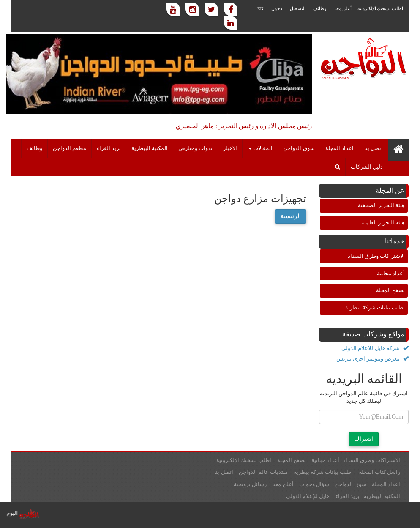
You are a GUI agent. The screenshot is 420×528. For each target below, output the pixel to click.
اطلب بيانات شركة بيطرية (375, 308)
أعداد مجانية (391, 273)
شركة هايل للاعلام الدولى (375, 348)
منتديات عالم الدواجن (263, 472)
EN (260, 8)
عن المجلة (390, 190)
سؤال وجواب (314, 484)
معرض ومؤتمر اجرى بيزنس (372, 359)
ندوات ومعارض (195, 148)
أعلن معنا (343, 8)
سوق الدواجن (299, 148)
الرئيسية (291, 216)
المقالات (260, 148)
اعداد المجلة (340, 148)
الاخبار (230, 148)
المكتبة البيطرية (150, 148)
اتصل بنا (374, 148)
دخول (277, 8)
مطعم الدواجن (70, 148)
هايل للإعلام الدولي (308, 496)
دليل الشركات (367, 167)
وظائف (320, 8)
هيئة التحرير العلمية (383, 223)
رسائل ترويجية (250, 484)
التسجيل (298, 8)
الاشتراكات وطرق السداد (376, 256)
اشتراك (364, 439)
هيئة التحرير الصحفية (382, 205)
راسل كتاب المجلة (380, 472)
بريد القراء (109, 148)
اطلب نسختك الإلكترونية (380, 8)
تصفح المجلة (390, 290)
